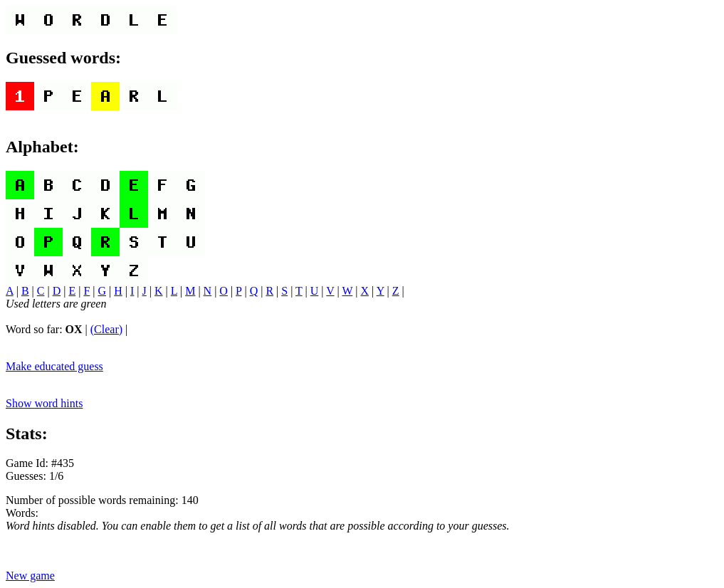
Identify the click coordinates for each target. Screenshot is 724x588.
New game (30, 576)
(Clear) (106, 329)
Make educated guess (54, 366)
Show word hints (44, 403)
